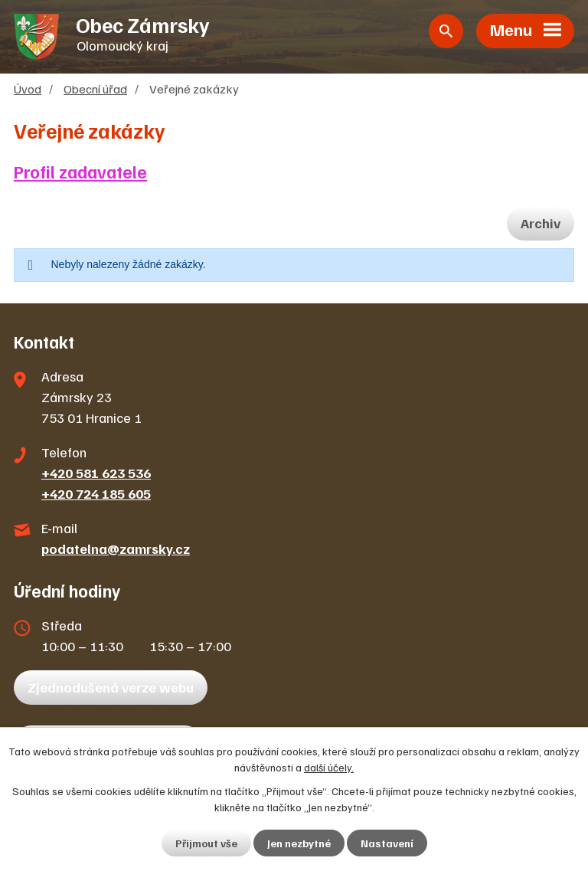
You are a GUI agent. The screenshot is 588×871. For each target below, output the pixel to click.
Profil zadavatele (80, 172)
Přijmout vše (206, 843)
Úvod (28, 88)
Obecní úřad (95, 88)
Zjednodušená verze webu (111, 687)
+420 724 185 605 (96, 493)
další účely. (329, 767)
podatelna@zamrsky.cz (116, 548)
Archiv (541, 223)
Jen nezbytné (299, 843)
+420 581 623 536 (96, 473)
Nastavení (387, 843)
